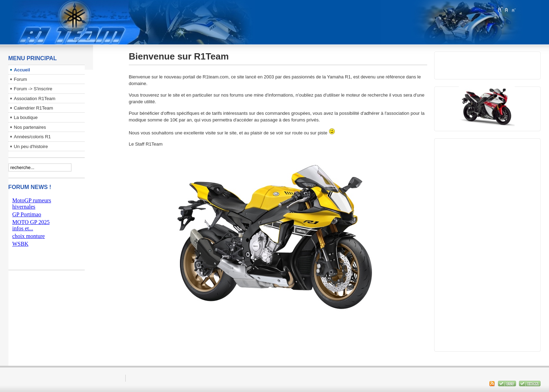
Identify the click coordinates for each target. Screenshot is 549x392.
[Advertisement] (487, 243)
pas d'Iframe (47, 229)
